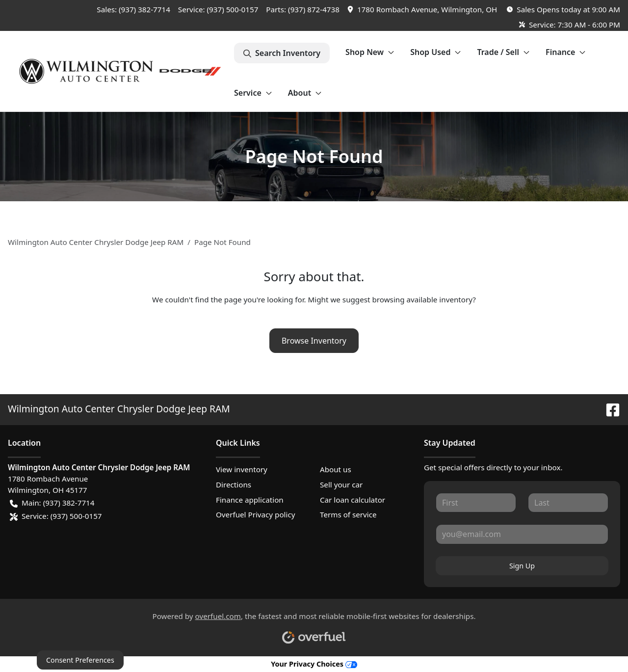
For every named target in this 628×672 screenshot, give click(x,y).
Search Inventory (282, 53)
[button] (423, 10)
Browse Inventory (314, 341)
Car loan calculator (353, 500)
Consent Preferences (80, 660)
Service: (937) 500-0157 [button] (56, 516)
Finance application (250, 500)
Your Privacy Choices (314, 664)
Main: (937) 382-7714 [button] (52, 503)
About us (336, 469)
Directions (234, 484)
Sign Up (522, 566)
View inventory (242, 469)
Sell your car (341, 484)
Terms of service (348, 514)
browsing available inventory (422, 299)
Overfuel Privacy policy (255, 514)
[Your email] (522, 534)
